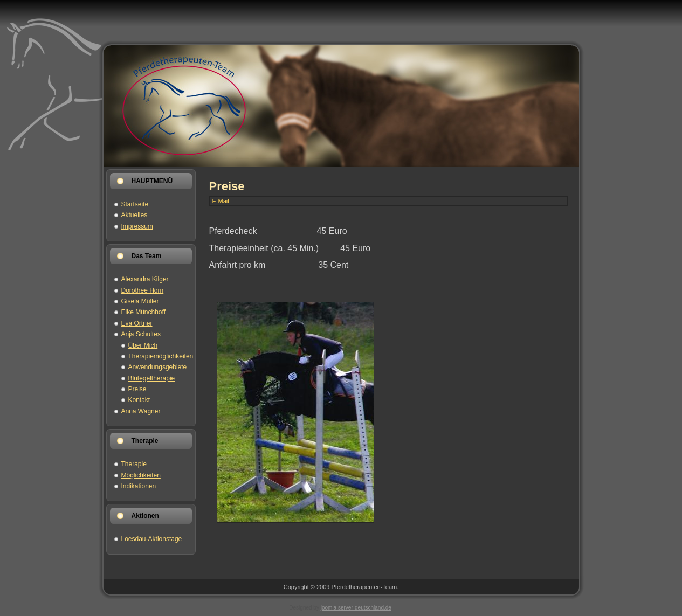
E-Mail (220, 201)
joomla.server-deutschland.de (356, 608)
